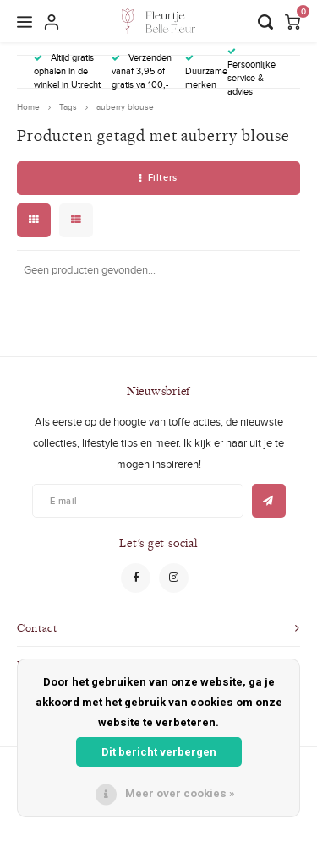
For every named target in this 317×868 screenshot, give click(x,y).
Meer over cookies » (180, 793)
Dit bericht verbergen (159, 752)
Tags (68, 107)
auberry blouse (125, 107)
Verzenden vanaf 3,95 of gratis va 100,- (142, 71)
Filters (158, 177)
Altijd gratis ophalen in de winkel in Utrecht (67, 71)
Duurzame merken (206, 73)
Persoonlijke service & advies (251, 72)
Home (28, 107)
